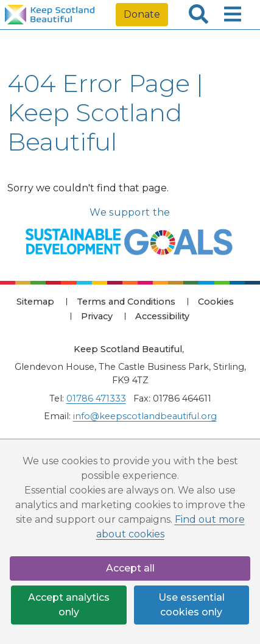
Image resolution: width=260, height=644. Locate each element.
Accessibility (162, 316)
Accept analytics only (69, 605)
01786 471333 (96, 398)
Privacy (97, 316)
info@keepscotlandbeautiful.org (145, 416)
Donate (142, 14)
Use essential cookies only (191, 605)
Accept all (130, 568)
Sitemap (35, 302)
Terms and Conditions (126, 302)
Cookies (216, 302)
